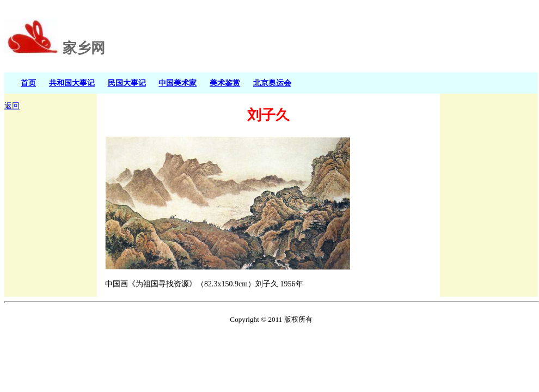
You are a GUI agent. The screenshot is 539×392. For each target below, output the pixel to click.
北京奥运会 (272, 83)
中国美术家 (177, 83)
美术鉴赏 (225, 83)
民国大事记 (127, 83)
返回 (12, 106)
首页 (28, 83)
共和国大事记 (72, 83)
